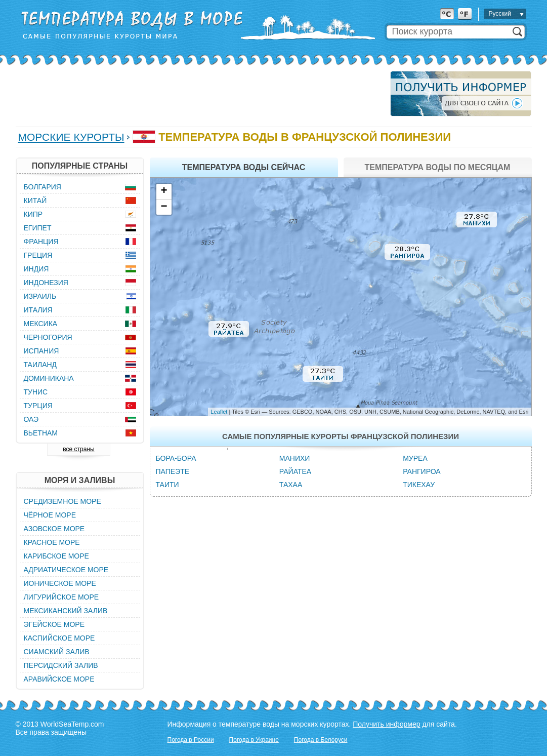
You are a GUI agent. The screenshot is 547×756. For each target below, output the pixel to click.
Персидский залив (61, 665)
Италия (38, 310)
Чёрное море (50, 515)
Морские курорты (71, 137)
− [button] (164, 207)
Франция (41, 242)
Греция (38, 255)
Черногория (48, 337)
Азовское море (54, 529)
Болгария (43, 187)
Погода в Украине (254, 740)
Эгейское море (54, 624)
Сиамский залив (57, 652)
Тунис (36, 392)
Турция (38, 406)
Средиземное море (62, 501)
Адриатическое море (66, 570)
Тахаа (291, 485)
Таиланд (40, 365)
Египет (38, 228)
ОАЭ (31, 419)
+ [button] (164, 191)
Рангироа (422, 471)
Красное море (52, 542)
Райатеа (295, 471)
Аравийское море (59, 679)
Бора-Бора (176, 458)
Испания (41, 351)
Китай (35, 201)
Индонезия (46, 283)
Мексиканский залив (66, 611)
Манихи (295, 458)
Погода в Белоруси (321, 740)
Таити (167, 485)
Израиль (40, 296)
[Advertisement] (200, 94)
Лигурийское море (61, 597)
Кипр (33, 214)
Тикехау (419, 485)
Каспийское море (59, 638)
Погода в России (191, 740)
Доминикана (49, 378)
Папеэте (173, 471)
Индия (36, 269)
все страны (78, 449)
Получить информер (386, 724)
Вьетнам (41, 433)
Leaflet (219, 412)
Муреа (415, 458)
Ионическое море (60, 583)
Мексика (41, 324)
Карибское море (56, 556)
